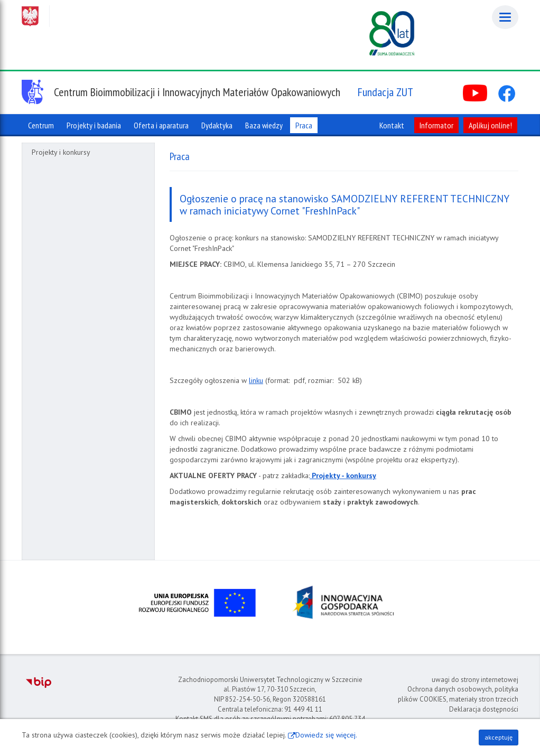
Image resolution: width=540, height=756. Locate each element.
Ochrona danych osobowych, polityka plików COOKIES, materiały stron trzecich (458, 694)
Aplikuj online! (490, 125)
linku (256, 380)
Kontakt (392, 125)
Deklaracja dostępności (484, 709)
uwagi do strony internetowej (475, 680)
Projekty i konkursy (61, 152)
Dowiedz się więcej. (326, 735)
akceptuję (499, 737)
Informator (436, 125)
